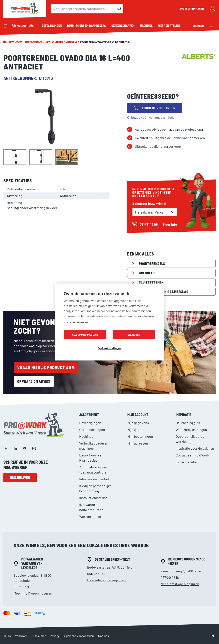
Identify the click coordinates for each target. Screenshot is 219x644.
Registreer (198, 9)
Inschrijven (20, 477)
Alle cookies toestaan (85, 335)
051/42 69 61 (96, 574)
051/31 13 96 (22, 587)
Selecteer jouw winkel (149, 203)
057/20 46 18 (170, 577)
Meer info (170, 224)
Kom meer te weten (76, 322)
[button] (15, 157)
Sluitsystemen (54, 42)
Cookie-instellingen (109, 348)
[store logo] (25, 9)
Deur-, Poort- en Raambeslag (26, 42)
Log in (184, 9)
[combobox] (87, 9)
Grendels (71, 42)
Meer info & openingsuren (33, 593)
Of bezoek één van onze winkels (151, 117)
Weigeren (134, 335)
